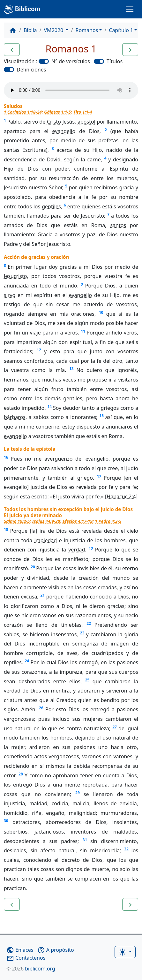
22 (89, 623)
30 (6, 821)
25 (87, 680)
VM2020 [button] (54, 30)
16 (6, 457)
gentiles (51, 206)
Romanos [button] (87, 30)
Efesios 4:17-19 (78, 521)
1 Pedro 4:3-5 (108, 521)
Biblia (30, 30)
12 (39, 350)
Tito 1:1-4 (82, 112)
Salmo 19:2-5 (17, 521)
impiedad (45, 540)
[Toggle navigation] (130, 9)
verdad (77, 550)
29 (78, 793)
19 (91, 548)
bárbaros (15, 417)
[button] (12, 50)
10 (101, 312)
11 (83, 331)
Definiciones (31, 70)
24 (27, 661)
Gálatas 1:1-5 (57, 112)
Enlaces (20, 950)
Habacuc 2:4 (121, 497)
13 (71, 369)
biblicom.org (31, 969)
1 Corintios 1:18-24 (23, 112)
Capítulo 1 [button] (121, 30)
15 (101, 416)
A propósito (56, 950)
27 (115, 727)
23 (82, 633)
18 (6, 529)
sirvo (10, 295)
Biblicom (22, 10)
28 (21, 774)
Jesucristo (15, 276)
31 (85, 840)
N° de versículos (71, 61)
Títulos (115, 61)
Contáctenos (26, 958)
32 (126, 849)
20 (33, 567)
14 (49, 406)
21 (42, 595)
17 (99, 476)
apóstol (86, 122)
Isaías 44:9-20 (46, 521)
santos (118, 225)
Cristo (54, 122)
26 (41, 708)
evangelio (64, 131)
